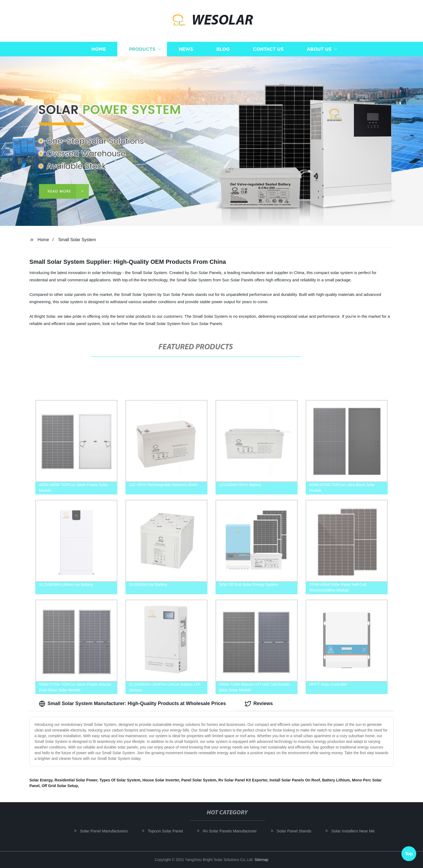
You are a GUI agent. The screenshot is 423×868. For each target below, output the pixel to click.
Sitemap (261, 860)
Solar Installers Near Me (356, 831)
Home (99, 51)
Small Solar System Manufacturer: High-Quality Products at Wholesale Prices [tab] (132, 704)
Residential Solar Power (76, 780)
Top (409, 852)
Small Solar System (77, 240)
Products (142, 51)
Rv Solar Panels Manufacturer (233, 831)
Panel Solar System (199, 780)
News (186, 51)
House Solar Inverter (161, 780)
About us (319, 51)
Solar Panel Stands (297, 831)
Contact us (268, 51)
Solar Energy (41, 780)
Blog (223, 51)
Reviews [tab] (259, 704)
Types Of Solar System (120, 780)
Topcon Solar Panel (168, 831)
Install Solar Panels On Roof (295, 780)
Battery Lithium (336, 780)
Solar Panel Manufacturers (107, 831)
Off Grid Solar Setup (60, 786)
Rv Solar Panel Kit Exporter (243, 780)
